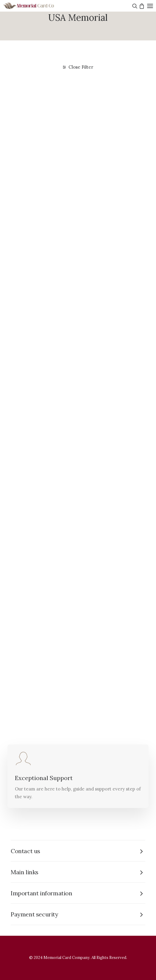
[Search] (134, 6)
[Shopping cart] (141, 6)
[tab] (78, 851)
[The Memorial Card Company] (36, 6)
